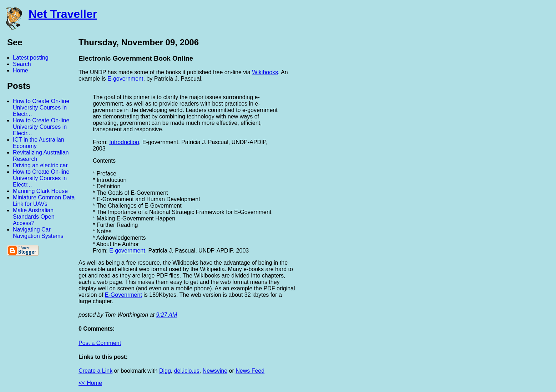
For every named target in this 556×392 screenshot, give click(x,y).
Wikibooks (265, 72)
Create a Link (95, 371)
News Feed (250, 371)
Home (21, 70)
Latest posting (31, 58)
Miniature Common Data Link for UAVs (44, 201)
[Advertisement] (477, 144)
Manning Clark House (40, 191)
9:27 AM (166, 315)
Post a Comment (100, 343)
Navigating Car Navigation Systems (38, 233)
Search (22, 64)
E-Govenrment (123, 295)
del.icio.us (187, 371)
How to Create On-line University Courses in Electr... (41, 108)
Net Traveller (63, 14)
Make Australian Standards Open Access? (34, 217)
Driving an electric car (40, 165)
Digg (165, 371)
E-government (125, 79)
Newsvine (215, 371)
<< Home (90, 383)
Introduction (124, 142)
